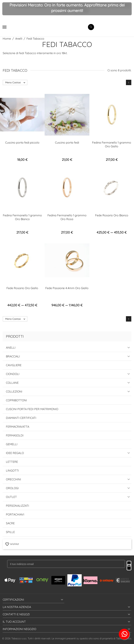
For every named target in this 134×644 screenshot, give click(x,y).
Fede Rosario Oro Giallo (22, 288)
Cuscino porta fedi (67, 142)
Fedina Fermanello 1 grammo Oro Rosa (67, 217)
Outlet (11, 497)
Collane (12, 383)
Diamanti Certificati (21, 418)
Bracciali (13, 356)
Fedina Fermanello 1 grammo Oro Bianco (22, 217)
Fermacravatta (18, 427)
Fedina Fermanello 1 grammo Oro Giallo (112, 144)
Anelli (11, 348)
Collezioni (14, 391)
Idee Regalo (15, 453)
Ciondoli (13, 374)
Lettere (12, 462)
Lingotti (12, 470)
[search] (91, 27)
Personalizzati (17, 506)
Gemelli (12, 444)
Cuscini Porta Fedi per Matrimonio (32, 409)
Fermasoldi (15, 435)
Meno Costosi (16, 82)
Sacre (10, 523)
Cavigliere (14, 365)
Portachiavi (15, 514)
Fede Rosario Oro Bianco (112, 215)
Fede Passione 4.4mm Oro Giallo (67, 288)
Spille (10, 532)
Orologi (12, 488)
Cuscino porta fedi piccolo (22, 142)
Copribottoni (16, 400)
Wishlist (12, 544)
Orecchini (13, 479)
